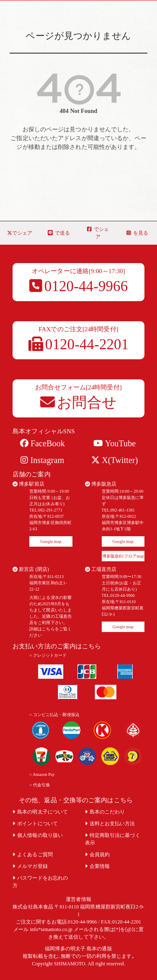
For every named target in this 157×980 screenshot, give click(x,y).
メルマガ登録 (30, 866)
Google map (51, 541)
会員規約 (98, 855)
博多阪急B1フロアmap (123, 556)
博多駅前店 (28, 484)
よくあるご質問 (33, 855)
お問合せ (78, 403)
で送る (59, 233)
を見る (137, 233)
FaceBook (42, 443)
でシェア (20, 233)
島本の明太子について (40, 812)
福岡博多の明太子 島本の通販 (78, 949)
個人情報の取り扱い (38, 835)
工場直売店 (101, 569)
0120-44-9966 (79, 286)
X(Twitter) (115, 460)
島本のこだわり (105, 812)
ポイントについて (35, 824)
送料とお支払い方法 (110, 824)
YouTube (115, 443)
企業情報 (98, 866)
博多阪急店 (101, 484)
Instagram (42, 460)
